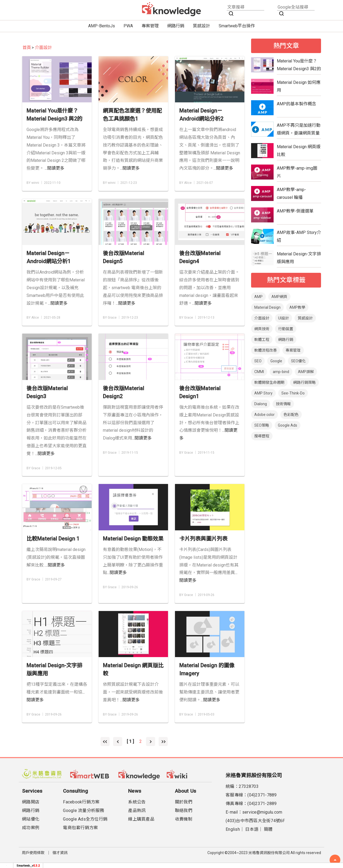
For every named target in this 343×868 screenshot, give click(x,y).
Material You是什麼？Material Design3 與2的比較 (54, 115)
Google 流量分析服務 (83, 811)
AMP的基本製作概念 (297, 104)
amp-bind (281, 372)
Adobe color (264, 415)
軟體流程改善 (266, 350)
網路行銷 (176, 26)
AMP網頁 (279, 297)
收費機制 (184, 819)
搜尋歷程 (262, 436)
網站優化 (31, 819)
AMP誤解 (306, 372)
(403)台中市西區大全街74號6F (255, 821)
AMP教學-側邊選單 (295, 211)
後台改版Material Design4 (200, 257)
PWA (128, 26)
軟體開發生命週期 (269, 382)
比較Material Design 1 (53, 539)
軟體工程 (262, 340)
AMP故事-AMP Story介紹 (299, 236)
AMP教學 (297, 307)
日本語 (252, 829)
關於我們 (184, 802)
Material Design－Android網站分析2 (201, 115)
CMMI (259, 372)
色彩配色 (291, 415)
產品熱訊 (137, 811)
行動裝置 (286, 329)
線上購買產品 (141, 819)
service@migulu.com (262, 812)
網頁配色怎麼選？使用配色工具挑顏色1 (132, 115)
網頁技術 (262, 329)
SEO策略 (262, 425)
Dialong (261, 404)
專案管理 (150, 26)
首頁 (27, 48)
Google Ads (288, 425)
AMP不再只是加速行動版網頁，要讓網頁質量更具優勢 (299, 129)
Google (276, 361)
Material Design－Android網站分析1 (49, 257)
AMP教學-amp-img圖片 (297, 172)
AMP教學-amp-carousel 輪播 (291, 193)
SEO (258, 361)
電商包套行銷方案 (80, 828)
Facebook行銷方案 (81, 802)
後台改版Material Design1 (200, 392)
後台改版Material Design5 (124, 257)
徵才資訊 (60, 853)
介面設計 (43, 48)
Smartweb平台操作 (237, 26)
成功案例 (31, 828)
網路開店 (31, 802)
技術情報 (283, 404)
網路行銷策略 (304, 382)
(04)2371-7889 (262, 795)
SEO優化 (298, 361)
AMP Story (263, 393)
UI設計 (284, 318)
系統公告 (137, 802)
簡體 (268, 829)
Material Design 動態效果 (133, 539)
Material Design (267, 307)
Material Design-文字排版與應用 (54, 669)
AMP (258, 297)
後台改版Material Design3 (47, 392)
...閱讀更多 (55, 168)
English (233, 829)
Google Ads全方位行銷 (85, 819)
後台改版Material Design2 (124, 392)
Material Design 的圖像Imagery (207, 669)
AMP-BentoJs (102, 26)
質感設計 (202, 26)
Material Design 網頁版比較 (133, 669)
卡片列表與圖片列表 (203, 539)
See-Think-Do (293, 393)
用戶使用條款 (33, 853)
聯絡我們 (184, 811)
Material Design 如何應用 (299, 86)
